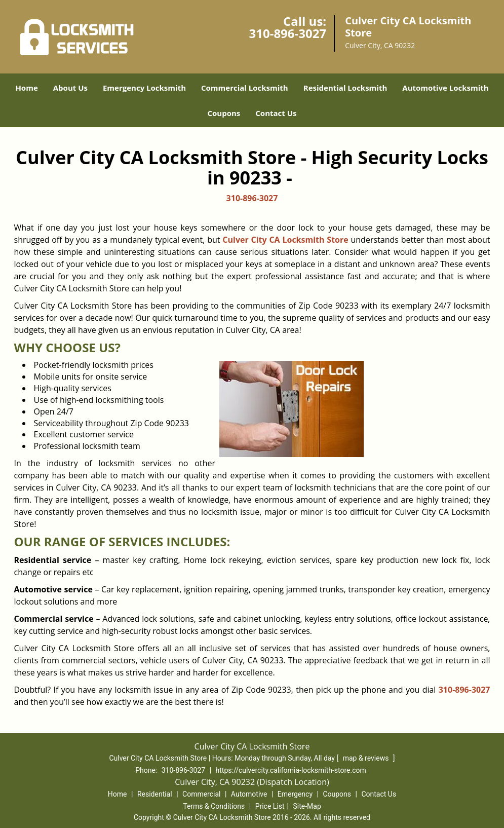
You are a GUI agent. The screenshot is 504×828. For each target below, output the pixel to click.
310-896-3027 (287, 33)
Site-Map (307, 806)
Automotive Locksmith (445, 88)
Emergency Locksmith (144, 88)
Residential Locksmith (345, 88)
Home (26, 88)
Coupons (224, 113)
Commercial (201, 794)
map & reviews (367, 758)
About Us (70, 88)
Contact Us (276, 113)
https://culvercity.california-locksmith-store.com (291, 770)
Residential (155, 794)
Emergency (295, 794)
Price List (270, 806)
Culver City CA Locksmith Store (285, 240)
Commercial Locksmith (245, 88)
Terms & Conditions (214, 806)
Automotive (249, 794)
